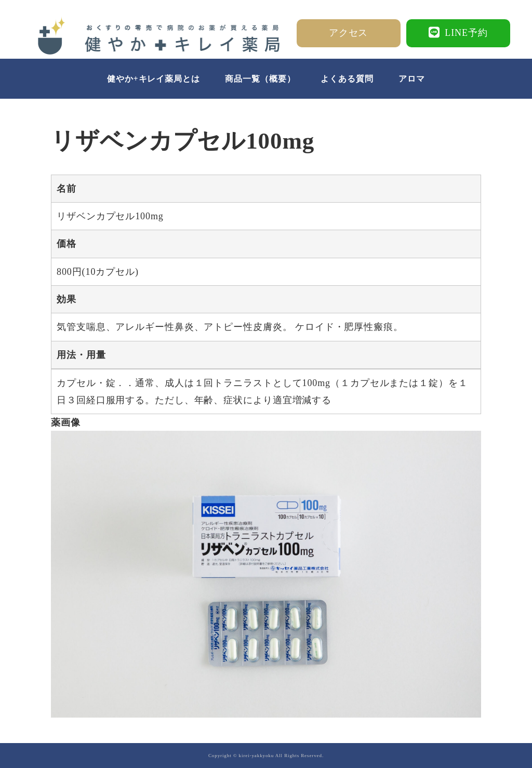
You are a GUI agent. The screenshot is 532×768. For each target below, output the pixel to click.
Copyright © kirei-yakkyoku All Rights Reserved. (266, 756)
